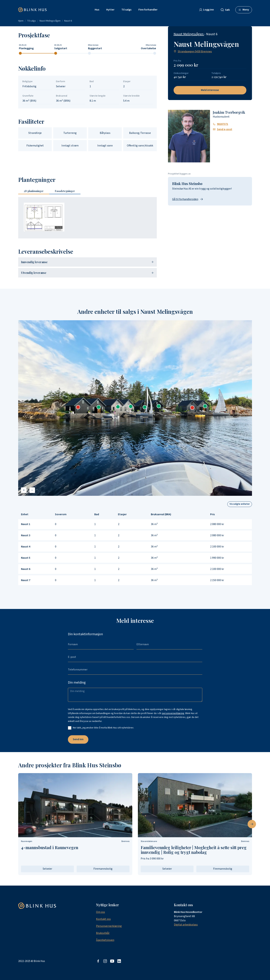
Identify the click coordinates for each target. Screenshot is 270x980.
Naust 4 (26, 547)
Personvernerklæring (109, 926)
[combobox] (227, 10)
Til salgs (31, 21)
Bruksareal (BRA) (161, 514)
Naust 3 (26, 535)
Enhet (25, 514)
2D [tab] (34, 191)
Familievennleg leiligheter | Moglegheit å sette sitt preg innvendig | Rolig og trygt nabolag (194, 850)
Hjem (21, 21)
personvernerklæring (173, 713)
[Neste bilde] (252, 824)
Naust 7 (26, 580)
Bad (97, 514)
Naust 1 (26, 524)
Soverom (61, 514)
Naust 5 (26, 558)
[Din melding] (135, 695)
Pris (212, 514)
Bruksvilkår (103, 933)
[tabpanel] (87, 218)
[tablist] (51, 191)
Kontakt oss (103, 919)
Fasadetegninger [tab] (65, 191)
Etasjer (122, 514)
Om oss (101, 912)
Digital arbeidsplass (186, 925)
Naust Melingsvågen (50, 21)
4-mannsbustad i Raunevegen (50, 847)
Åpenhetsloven (105, 940)
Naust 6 (68, 21)
